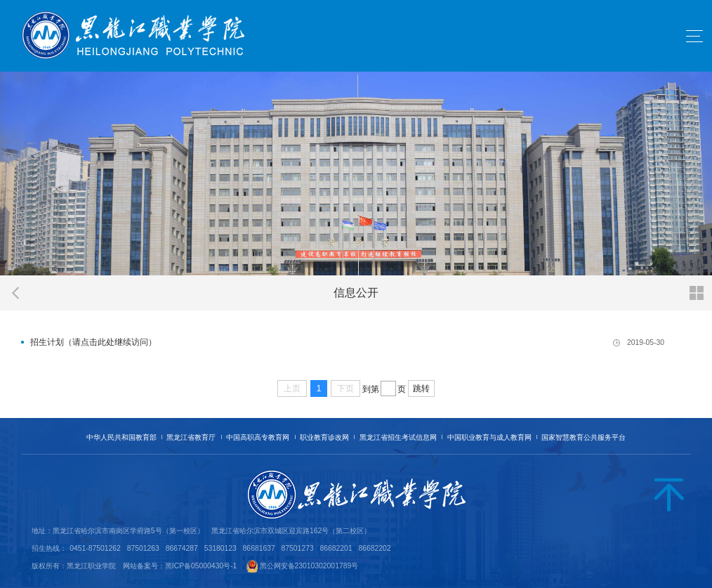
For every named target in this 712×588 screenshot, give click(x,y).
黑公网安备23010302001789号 (309, 566)
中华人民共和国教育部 (121, 437)
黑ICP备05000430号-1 (201, 566)
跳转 (421, 388)
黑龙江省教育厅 (191, 437)
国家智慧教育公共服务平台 (584, 437)
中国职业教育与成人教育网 (489, 437)
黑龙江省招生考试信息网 (398, 437)
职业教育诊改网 (324, 437)
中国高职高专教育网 (258, 437)
